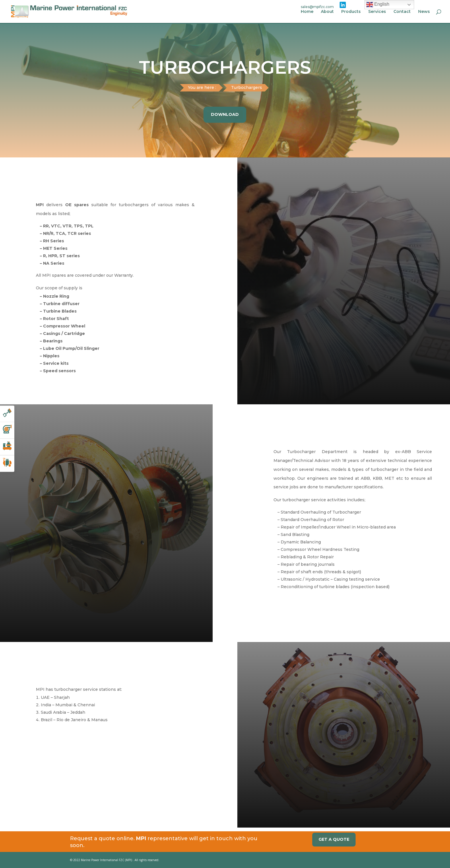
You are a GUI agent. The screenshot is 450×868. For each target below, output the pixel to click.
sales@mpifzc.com (317, 7)
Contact (402, 12)
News (424, 12)
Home (307, 12)
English (378, 5)
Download (225, 114)
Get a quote (334, 839)
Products (351, 12)
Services (377, 12)
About (327, 12)
